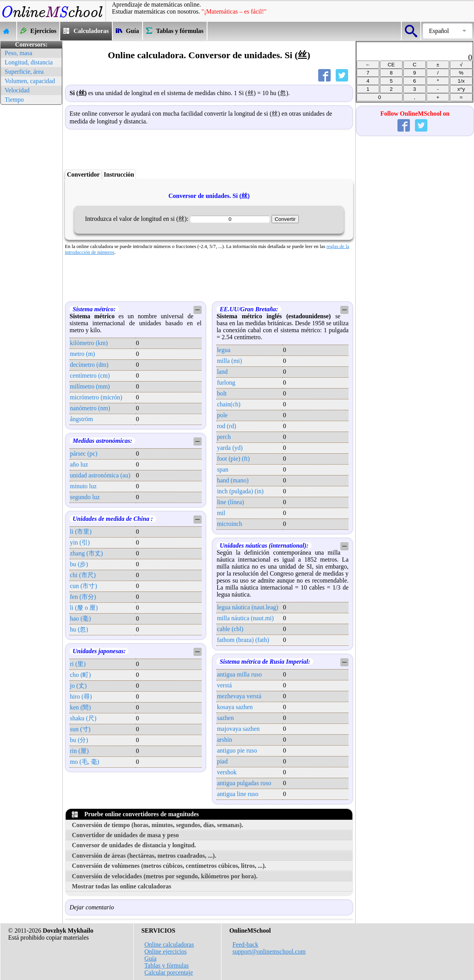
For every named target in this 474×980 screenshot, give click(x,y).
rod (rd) (226, 426)
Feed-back (245, 944)
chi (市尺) (83, 575)
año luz (79, 464)
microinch (229, 524)
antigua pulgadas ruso (244, 783)
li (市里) (81, 532)
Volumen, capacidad (30, 81)
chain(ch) (228, 404)
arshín (224, 740)
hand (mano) (233, 480)
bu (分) (79, 740)
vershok (227, 772)
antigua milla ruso (239, 674)
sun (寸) (80, 729)
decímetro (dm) (89, 365)
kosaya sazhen (235, 707)
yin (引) (80, 542)
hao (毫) (80, 618)
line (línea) (230, 502)
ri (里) (78, 664)
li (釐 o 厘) (84, 608)
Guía (151, 958)
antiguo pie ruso (237, 750)
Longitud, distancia (29, 62)
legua (224, 350)
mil (221, 513)
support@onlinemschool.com (269, 951)
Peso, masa (18, 53)
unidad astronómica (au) (100, 475)
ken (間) (80, 707)
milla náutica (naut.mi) (245, 618)
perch (224, 437)
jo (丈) (78, 686)
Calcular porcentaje (169, 972)
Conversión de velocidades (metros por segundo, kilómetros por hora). (165, 876)
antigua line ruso (238, 794)
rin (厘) (79, 751)
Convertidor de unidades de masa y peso (125, 835)
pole (222, 415)
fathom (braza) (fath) (243, 640)
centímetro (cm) (90, 376)
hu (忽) (79, 629)
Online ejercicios (166, 951)
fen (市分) (83, 597)
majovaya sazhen (238, 729)
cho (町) (80, 675)
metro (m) (82, 354)
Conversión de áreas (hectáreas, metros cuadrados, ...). (144, 856)
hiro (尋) (81, 696)
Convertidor (83, 174)
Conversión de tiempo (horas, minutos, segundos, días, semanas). (158, 825)
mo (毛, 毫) (85, 762)
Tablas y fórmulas (166, 965)
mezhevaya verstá (239, 696)
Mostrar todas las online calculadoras (122, 886)
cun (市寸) (84, 586)
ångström (82, 419)
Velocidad (17, 90)
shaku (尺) (83, 718)
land (222, 372)
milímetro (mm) (90, 386)
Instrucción (119, 174)
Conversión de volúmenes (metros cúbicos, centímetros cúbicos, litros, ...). (169, 866)
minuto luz (83, 486)
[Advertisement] (31, 223)
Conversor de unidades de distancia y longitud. (134, 845)
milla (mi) (229, 361)
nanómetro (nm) (90, 408)
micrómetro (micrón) (96, 397)
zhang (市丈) (86, 553)
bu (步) (79, 564)
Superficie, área (24, 72)
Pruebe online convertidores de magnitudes (135, 814)
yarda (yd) (230, 448)
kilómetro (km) (89, 343)
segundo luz (85, 497)
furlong (226, 382)
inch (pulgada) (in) (240, 491)
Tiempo (14, 100)
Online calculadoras (169, 944)
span (222, 469)
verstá (224, 685)
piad (222, 761)
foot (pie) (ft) (233, 459)
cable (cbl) (230, 629)
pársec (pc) (84, 454)
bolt (222, 393)
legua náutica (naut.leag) (247, 607)
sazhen (225, 718)
